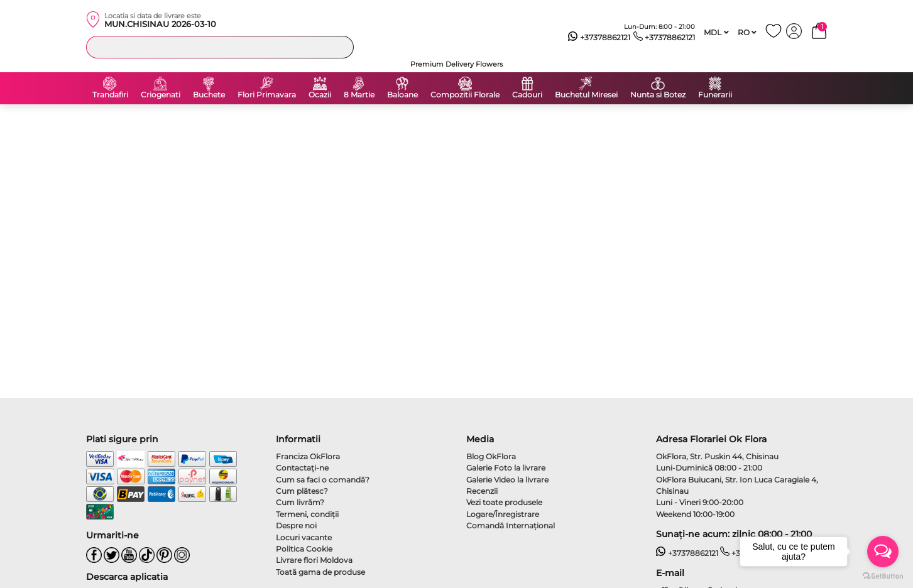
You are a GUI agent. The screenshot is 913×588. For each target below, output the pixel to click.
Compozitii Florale (465, 95)
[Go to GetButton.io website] (883, 575)
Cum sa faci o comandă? (323, 480)
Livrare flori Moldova (314, 560)
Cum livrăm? (300, 502)
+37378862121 (599, 38)
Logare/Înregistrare (503, 514)
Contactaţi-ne (302, 468)
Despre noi (296, 525)
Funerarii (715, 95)
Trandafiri (110, 95)
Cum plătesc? (302, 491)
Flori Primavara (267, 95)
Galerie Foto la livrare (506, 468)
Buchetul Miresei (586, 95)
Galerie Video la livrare (507, 480)
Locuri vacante (304, 537)
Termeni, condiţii (307, 514)
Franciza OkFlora (308, 456)
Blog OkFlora (491, 456)
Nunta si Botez (658, 95)
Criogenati (161, 95)
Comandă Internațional (511, 525)
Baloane (402, 95)
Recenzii (482, 491)
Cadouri (527, 95)
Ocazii (320, 95)
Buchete (209, 95)
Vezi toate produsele (504, 502)
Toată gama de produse (320, 572)
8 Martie (359, 95)
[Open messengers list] (883, 552)
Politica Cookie (304, 549)
